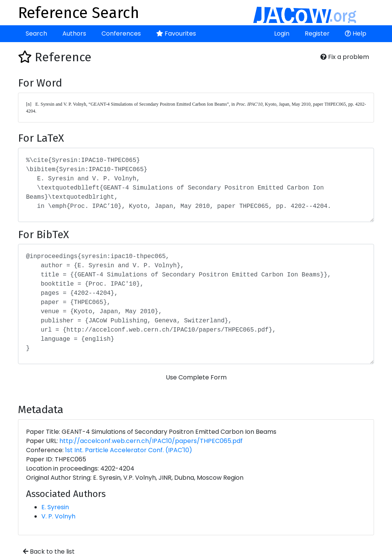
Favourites (176, 34)
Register (317, 34)
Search (36, 34)
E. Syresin (55, 507)
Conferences (121, 34)
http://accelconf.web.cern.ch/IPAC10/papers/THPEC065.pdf (151, 441)
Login (282, 34)
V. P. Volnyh (58, 516)
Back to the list (49, 552)
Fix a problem (345, 57)
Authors (74, 34)
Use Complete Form (196, 377)
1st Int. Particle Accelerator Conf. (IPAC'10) (129, 450)
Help (356, 34)
